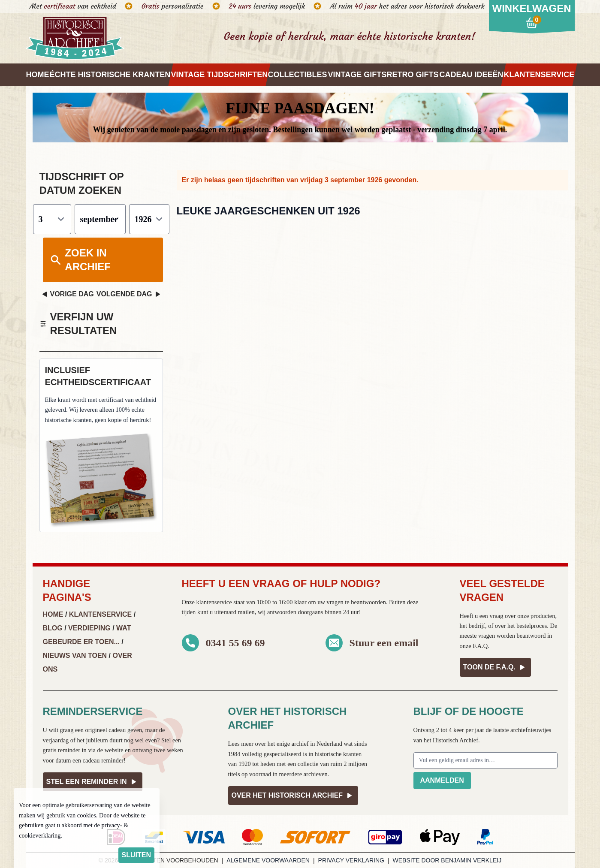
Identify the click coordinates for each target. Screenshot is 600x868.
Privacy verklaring (351, 860)
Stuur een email (384, 643)
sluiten (136, 855)
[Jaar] (149, 219)
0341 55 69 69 (235, 643)
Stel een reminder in (93, 782)
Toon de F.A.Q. (495, 667)
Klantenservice (100, 614)
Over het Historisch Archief (293, 796)
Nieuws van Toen (75, 656)
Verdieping (89, 628)
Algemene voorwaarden (268, 860)
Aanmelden (442, 780)
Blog (53, 628)
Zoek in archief (80, 260)
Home (53, 614)
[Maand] (100, 219)
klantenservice (214, 602)
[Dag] (52, 219)
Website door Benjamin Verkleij (447, 860)
